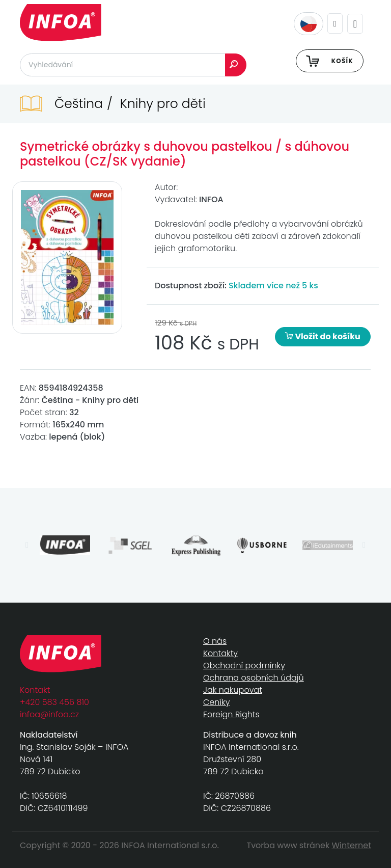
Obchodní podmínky (244, 666)
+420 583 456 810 (54, 702)
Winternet (352, 845)
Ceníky (216, 702)
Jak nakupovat (233, 690)
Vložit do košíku (323, 336)
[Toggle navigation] (355, 24)
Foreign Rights (231, 714)
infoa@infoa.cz (49, 714)
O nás (215, 641)
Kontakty (220, 653)
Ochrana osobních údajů (254, 678)
